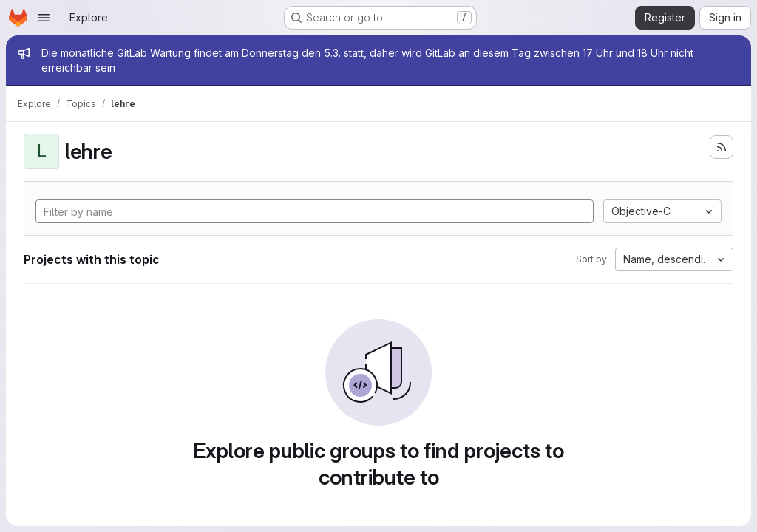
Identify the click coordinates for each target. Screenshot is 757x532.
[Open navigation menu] (44, 18)
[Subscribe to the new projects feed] (722, 147)
